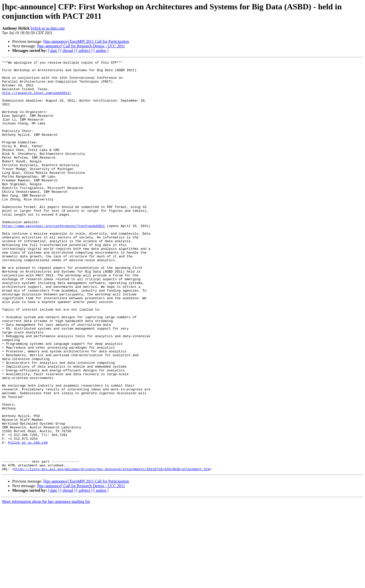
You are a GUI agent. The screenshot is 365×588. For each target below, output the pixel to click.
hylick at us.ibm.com (48, 28)
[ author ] (101, 51)
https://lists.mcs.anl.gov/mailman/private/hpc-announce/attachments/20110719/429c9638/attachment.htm (112, 551)
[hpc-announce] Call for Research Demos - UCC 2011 (81, 46)
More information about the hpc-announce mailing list (46, 584)
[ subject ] (84, 51)
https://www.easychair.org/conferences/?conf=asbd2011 (53, 259)
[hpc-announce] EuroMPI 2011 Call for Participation (86, 41)
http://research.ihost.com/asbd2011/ (37, 100)
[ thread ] (68, 51)
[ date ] (54, 51)
